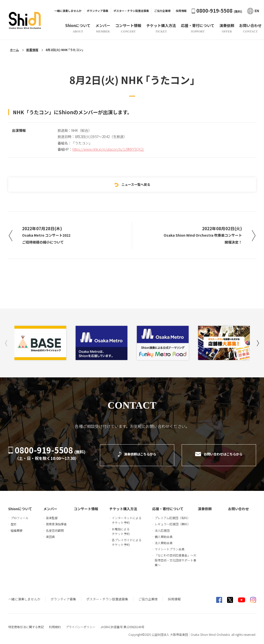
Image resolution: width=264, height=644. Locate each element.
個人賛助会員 (164, 533)
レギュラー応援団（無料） (173, 520)
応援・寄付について (168, 505)
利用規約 (55, 623)
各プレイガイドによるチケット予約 (127, 539)
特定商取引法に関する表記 (26, 623)
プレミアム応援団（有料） (172, 514)
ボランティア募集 (98, 11)
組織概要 (17, 527)
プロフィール (20, 514)
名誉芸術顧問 (55, 527)
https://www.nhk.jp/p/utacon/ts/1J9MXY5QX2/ (108, 148)
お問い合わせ (238, 505)
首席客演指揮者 (56, 520)
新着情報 (32, 50)
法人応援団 (162, 527)
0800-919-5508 (217, 11)
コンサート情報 (86, 505)
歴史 (14, 520)
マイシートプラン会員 (170, 546)
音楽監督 (52, 514)
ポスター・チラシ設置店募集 (131, 11)
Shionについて (20, 505)
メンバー (50, 505)
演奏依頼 (205, 505)
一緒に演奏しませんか (68, 11)
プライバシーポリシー (81, 623)
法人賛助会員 (164, 539)
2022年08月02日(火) (200, 236)
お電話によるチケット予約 (121, 528)
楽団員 (50, 533)
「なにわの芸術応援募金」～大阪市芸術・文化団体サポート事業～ (176, 556)
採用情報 (181, 11)
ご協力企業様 (162, 11)
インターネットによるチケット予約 (127, 517)
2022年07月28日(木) (50, 236)
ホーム (14, 50)
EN (253, 11)
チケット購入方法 (123, 505)
